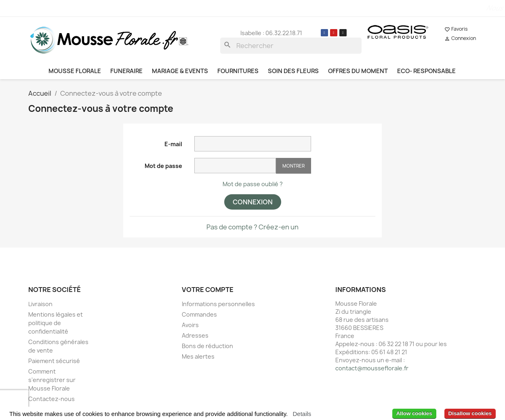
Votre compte (208, 290)
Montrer (294, 166)
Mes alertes (198, 356)
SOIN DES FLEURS (293, 71)
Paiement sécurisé (54, 361)
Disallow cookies (470, 413)
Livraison (40, 304)
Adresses (195, 335)
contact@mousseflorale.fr (372, 368)
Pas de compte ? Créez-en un (253, 227)
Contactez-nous (52, 399)
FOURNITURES (238, 71)
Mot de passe (163, 166)
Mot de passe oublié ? (253, 184)
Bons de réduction (207, 346)
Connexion (253, 202)
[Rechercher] (291, 46)
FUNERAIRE (126, 71)
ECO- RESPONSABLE (426, 71)
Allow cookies (414, 413)
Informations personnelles (218, 304)
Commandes (199, 314)
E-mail (173, 144)
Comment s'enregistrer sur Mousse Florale (52, 380)
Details (302, 414)
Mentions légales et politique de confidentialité (56, 323)
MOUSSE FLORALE (75, 71)
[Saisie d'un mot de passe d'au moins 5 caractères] (235, 166)
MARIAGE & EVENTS (180, 71)
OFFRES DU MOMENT (358, 71)
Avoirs (190, 325)
